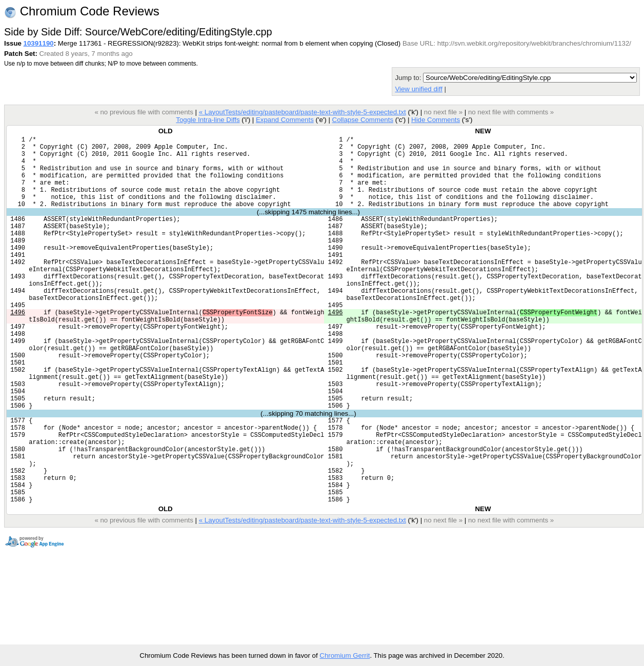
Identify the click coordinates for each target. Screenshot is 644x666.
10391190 (39, 43)
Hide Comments (436, 120)
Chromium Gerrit (345, 655)
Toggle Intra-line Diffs (208, 120)
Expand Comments (285, 120)
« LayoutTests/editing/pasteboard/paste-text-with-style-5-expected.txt (303, 112)
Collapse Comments (362, 120)
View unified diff (418, 89)
